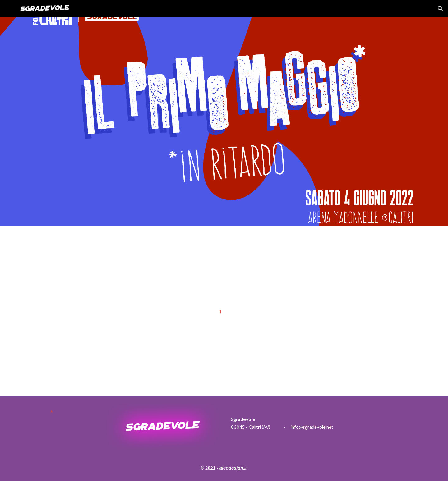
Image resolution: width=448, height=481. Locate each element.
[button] (441, 9)
